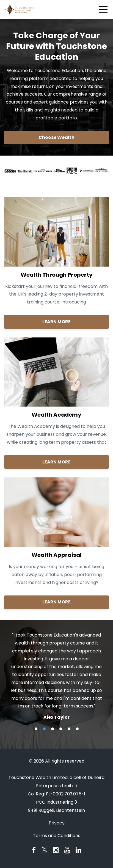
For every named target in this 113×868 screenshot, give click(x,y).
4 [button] (61, 729)
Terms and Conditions (57, 836)
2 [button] (44, 729)
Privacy (57, 823)
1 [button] (36, 729)
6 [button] (77, 729)
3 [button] (53, 729)
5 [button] (69, 729)
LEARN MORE (56, 322)
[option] (56, 676)
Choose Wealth (56, 137)
